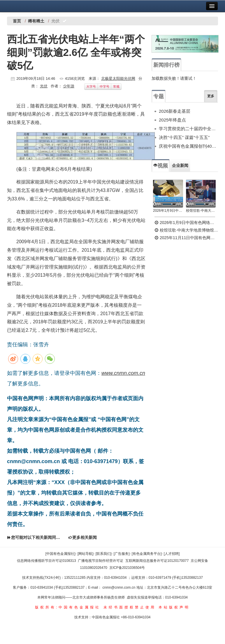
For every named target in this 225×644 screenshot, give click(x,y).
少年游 (69, 86)
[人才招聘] (172, 554)
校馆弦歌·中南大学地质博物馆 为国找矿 (186, 230)
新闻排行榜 (166, 65)
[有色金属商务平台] (147, 554)
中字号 (104, 87)
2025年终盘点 (172, 120)
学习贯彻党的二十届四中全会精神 (188, 129)
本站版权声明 (174, 607)
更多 (211, 96)
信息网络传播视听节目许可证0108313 (46, 561)
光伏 (44, 86)
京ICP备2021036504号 (127, 568)
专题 (159, 96)
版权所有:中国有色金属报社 (68, 607)
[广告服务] (122, 554)
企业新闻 (180, 165)
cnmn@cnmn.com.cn (119, 587)
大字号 (91, 87)
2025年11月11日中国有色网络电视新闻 (186, 238)
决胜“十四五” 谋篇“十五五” (184, 137)
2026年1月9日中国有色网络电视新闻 (168, 211)
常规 (116, 87)
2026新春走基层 (175, 111)
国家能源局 (37, 182)
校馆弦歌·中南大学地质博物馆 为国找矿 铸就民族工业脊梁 (201, 211)
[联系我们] (104, 554)
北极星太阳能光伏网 (118, 78)
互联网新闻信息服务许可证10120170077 (157, 561)
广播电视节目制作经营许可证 (101, 561)
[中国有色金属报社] (60, 554)
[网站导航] (86, 554)
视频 (161, 166)
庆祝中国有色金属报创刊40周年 (188, 146)
